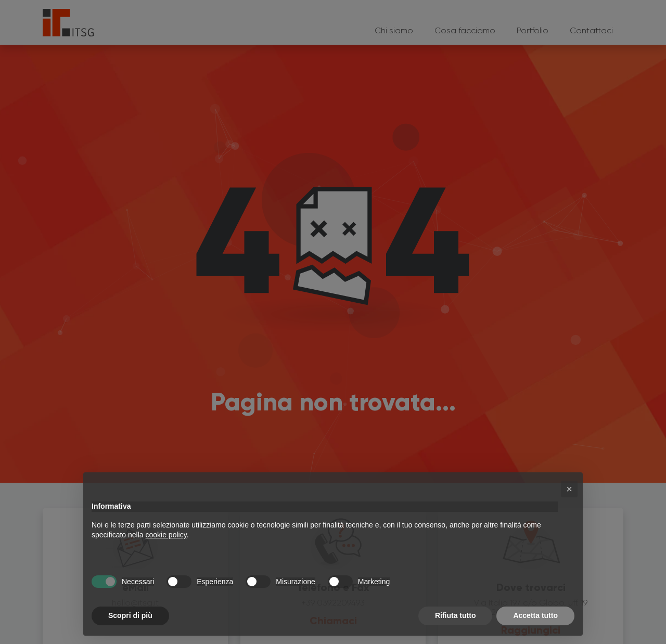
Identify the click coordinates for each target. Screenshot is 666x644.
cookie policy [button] (166, 535)
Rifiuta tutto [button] (456, 615)
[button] (569, 489)
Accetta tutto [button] (535, 615)
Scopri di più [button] (130, 615)
